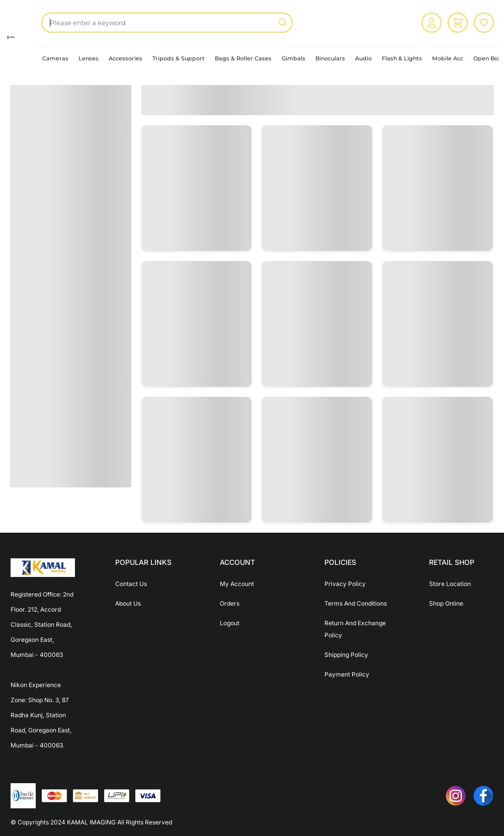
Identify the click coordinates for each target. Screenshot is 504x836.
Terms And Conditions (356, 603)
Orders (230, 603)
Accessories (125, 58)
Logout (230, 623)
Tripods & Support (179, 58)
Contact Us (131, 584)
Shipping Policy (346, 655)
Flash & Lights (402, 58)
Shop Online (446, 603)
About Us (128, 603)
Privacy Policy (345, 584)
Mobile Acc (448, 58)
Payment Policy (347, 674)
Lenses (89, 58)
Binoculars (330, 58)
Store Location (450, 584)
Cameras (55, 58)
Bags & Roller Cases (243, 58)
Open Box (487, 58)
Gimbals (293, 58)
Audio (363, 58)
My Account (237, 584)
